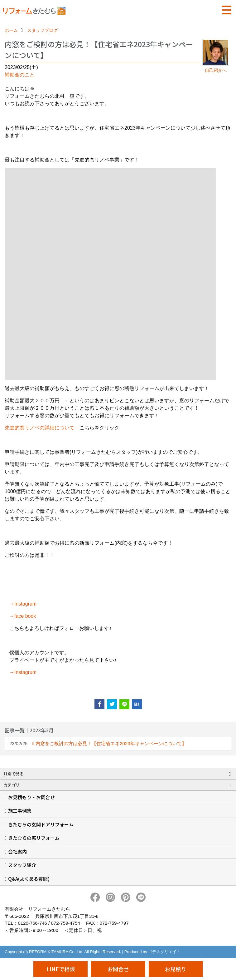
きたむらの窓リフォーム (34, 838)
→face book (23, 616)
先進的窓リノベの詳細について (40, 428)
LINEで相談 (61, 969)
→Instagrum (23, 604)
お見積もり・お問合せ (31, 797)
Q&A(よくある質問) (29, 879)
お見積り (176, 969)
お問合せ (118, 969)
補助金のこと (20, 75)
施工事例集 (20, 811)
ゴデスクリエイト (164, 952)
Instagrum (25, 672)
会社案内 (17, 851)
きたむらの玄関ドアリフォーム (41, 824)
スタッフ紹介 (22, 865)
